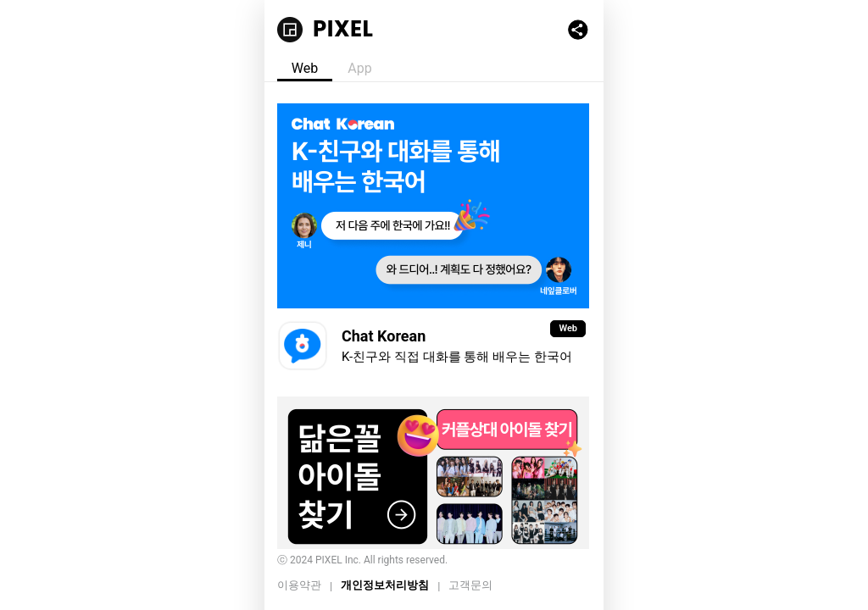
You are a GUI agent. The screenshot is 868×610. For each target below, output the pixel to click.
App (359, 68)
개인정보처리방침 (385, 585)
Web (305, 68)
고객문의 (470, 585)
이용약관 (299, 585)
